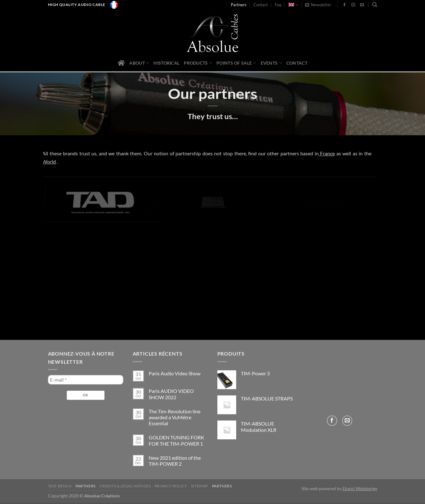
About (139, 63)
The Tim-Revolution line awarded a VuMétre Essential (175, 417)
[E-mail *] (86, 380)
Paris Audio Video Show (175, 373)
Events (271, 63)
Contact (261, 5)
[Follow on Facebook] (344, 5)
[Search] (375, 5)
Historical (166, 63)
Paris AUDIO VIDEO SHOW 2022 (171, 394)
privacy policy (171, 486)
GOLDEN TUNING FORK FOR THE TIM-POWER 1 (176, 440)
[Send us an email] (362, 5)
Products (198, 63)
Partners (239, 5)
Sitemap (199, 486)
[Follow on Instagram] (353, 5)
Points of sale (236, 63)
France (319, 153)
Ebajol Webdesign (360, 488)
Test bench (60, 486)
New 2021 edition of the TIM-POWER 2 (175, 461)
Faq (278, 5)
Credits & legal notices (125, 486)
